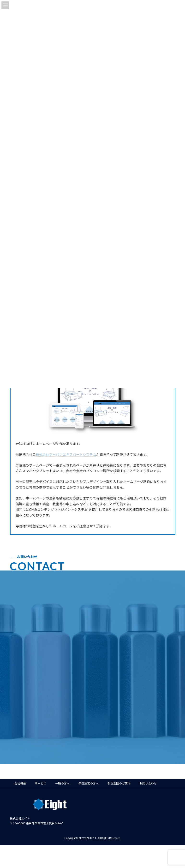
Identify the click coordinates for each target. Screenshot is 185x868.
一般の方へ (62, 783)
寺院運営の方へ (89, 783)
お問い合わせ (148, 783)
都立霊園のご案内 (119, 783)
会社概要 (20, 783)
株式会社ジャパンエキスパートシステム (66, 455)
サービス (41, 783)
